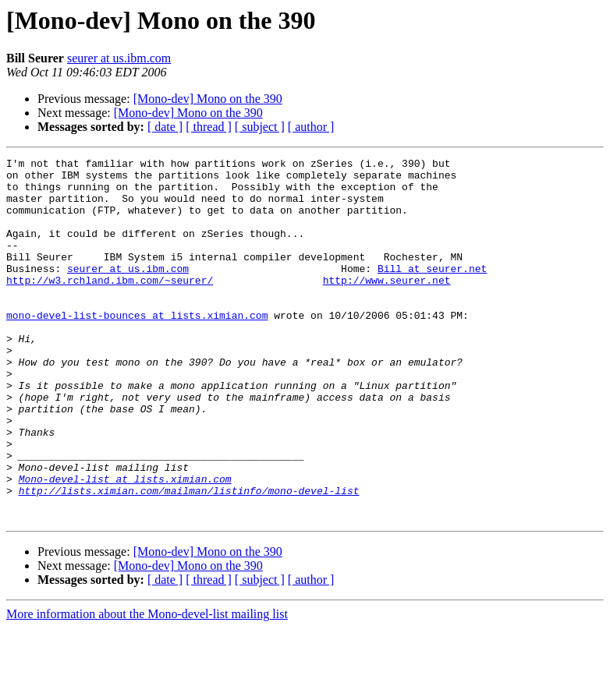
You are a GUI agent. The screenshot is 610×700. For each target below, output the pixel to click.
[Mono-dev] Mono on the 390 (208, 99)
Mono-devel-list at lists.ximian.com (125, 544)
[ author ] (311, 127)
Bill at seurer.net (432, 292)
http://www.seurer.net (387, 306)
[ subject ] (260, 127)
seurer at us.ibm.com (119, 58)
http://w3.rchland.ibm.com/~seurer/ (110, 306)
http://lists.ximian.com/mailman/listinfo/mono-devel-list (189, 558)
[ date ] (165, 127)
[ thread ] (209, 127)
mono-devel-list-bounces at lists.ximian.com (137, 348)
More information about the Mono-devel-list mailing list (147, 686)
